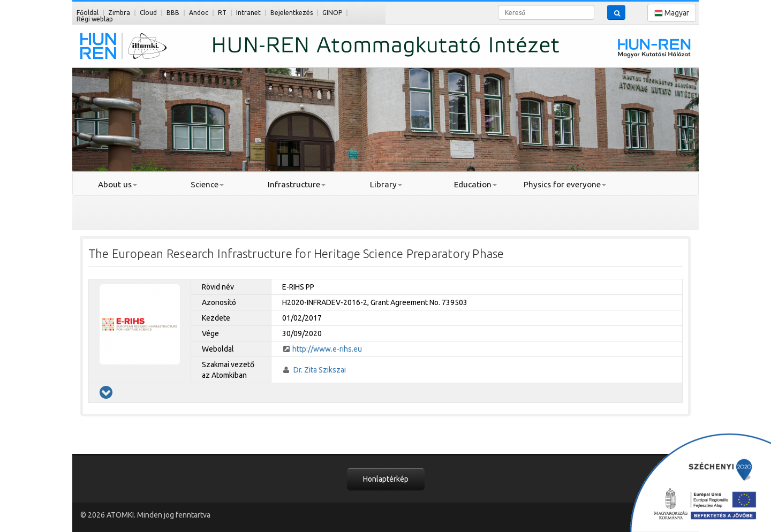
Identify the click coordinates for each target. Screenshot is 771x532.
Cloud (148, 13)
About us (118, 184)
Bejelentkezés (292, 13)
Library (386, 184)
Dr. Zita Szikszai (320, 370)
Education (475, 184)
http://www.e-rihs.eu (327, 349)
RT (222, 13)
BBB (173, 13)
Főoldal (88, 13)
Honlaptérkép (386, 479)
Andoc (199, 13)
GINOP (332, 13)
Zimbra (119, 13)
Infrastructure (297, 184)
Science (207, 184)
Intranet (248, 13)
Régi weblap (95, 19)
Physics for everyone (565, 184)
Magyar (672, 13)
